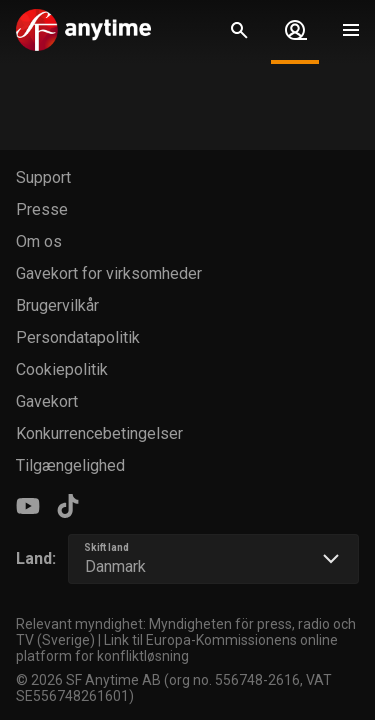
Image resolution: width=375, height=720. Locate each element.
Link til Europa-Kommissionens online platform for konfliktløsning (177, 648)
